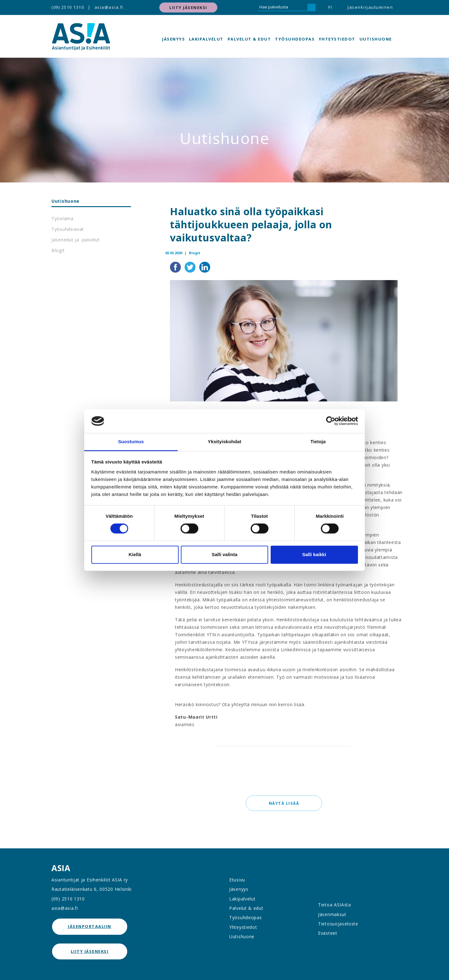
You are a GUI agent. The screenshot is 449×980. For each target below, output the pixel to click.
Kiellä (135, 554)
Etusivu (237, 880)
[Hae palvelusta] (283, 7)
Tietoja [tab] (318, 441)
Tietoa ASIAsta (335, 905)
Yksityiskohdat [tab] (224, 441)
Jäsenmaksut (332, 914)
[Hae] (311, 7)
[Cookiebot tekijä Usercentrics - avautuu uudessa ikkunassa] (331, 421)
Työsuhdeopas (295, 39)
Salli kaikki (314, 554)
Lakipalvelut (206, 39)
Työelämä (63, 218)
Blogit (58, 250)
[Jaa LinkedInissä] (205, 266)
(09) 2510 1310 (68, 7)
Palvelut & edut (249, 39)
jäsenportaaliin (90, 926)
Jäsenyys (174, 39)
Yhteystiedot (337, 39)
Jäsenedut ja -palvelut (75, 240)
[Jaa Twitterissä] (191, 266)
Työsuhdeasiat (68, 229)
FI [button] (330, 7)
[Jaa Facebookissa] (176, 266)
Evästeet (328, 933)
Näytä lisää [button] (284, 803)
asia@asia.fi (109, 7)
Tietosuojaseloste (338, 924)
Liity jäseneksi (188, 7)
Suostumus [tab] (131, 441)
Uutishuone (376, 39)
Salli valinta (225, 554)
